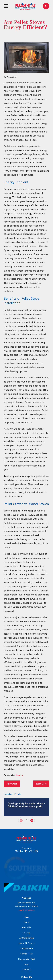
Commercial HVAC (27, 959)
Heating (20, 775)
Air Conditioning (26, 938)
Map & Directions (27, 910)
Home (26, 922)
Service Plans (27, 954)
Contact (26, 970)
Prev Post (12, 784)
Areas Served (26, 949)
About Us (26, 927)
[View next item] (32, 821)
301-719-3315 (27, 851)
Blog (27, 964)
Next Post (41, 784)
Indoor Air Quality (27, 943)
